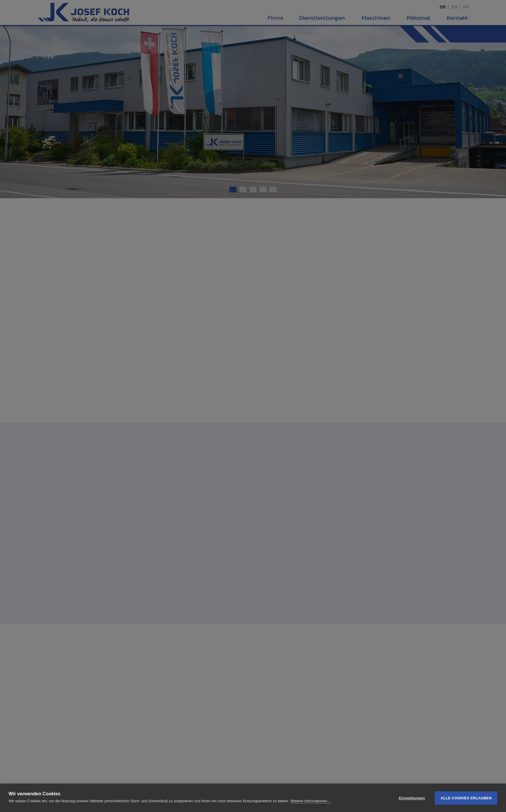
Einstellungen (412, 798)
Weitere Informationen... (310, 801)
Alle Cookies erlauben (466, 798)
